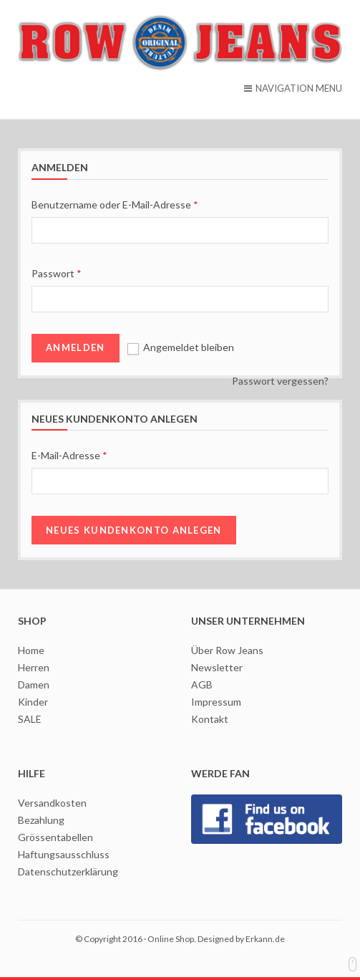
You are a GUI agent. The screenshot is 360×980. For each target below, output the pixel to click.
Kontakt (210, 719)
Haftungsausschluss (64, 854)
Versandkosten (52, 803)
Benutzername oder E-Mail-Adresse (115, 205)
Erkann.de (265, 939)
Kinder (33, 702)
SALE (30, 719)
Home (31, 650)
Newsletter (217, 667)
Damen (34, 684)
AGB (202, 684)
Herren (34, 667)
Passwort (57, 273)
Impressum (216, 702)
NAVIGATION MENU (293, 88)
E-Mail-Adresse (69, 455)
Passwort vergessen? (280, 381)
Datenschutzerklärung (68, 871)
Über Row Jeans (227, 650)
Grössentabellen (55, 837)
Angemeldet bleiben (181, 347)
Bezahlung (41, 820)
